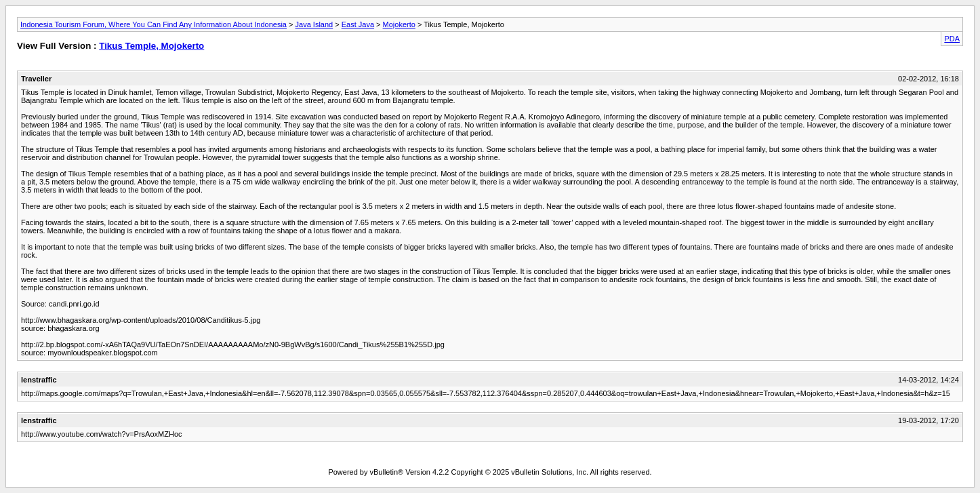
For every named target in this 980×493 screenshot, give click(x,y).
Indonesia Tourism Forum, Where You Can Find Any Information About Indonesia (154, 24)
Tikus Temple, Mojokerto (151, 46)
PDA (952, 39)
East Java (358, 24)
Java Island (314, 24)
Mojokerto (399, 24)
